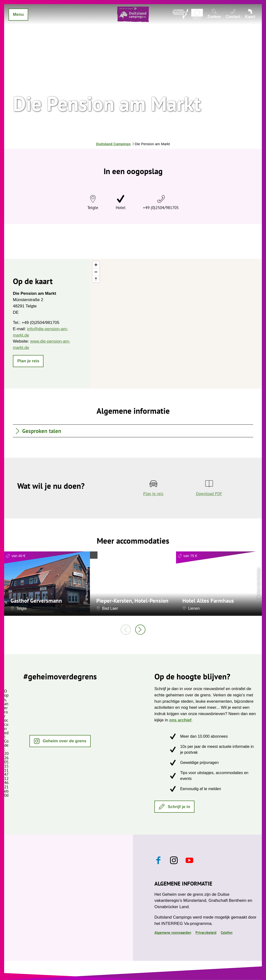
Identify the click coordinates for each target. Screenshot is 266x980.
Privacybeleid (206, 933)
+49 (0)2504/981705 (161, 208)
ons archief (180, 720)
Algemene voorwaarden (173, 933)
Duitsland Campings (113, 144)
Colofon (227, 933)
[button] (28, 361)
